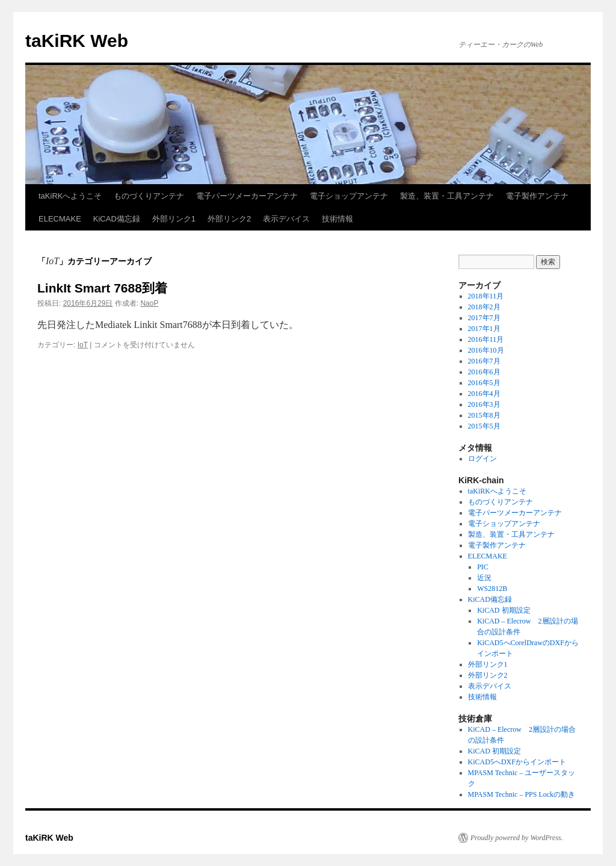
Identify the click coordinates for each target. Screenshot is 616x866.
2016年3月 (484, 404)
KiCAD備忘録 (117, 219)
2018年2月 (484, 307)
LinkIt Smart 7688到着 (102, 288)
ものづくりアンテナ (149, 196)
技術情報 (337, 219)
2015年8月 (484, 415)
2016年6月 (484, 372)
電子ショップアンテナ (349, 196)
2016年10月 (486, 350)
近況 (484, 578)
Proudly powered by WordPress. (517, 838)
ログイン (482, 459)
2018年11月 (486, 296)
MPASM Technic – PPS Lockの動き (522, 794)
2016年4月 (484, 394)
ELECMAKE (60, 219)
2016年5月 (484, 383)
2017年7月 (484, 318)
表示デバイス (286, 219)
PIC (483, 567)
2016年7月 (484, 361)
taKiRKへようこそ (70, 196)
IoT (83, 345)
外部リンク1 (174, 219)
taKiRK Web (77, 41)
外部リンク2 (229, 219)
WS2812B (492, 589)
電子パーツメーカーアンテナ (247, 196)
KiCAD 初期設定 (504, 610)
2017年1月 (484, 329)
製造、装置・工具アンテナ (447, 196)
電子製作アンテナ (537, 196)
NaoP (149, 303)
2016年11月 (486, 339)
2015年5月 (484, 426)
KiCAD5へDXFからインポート (517, 762)
